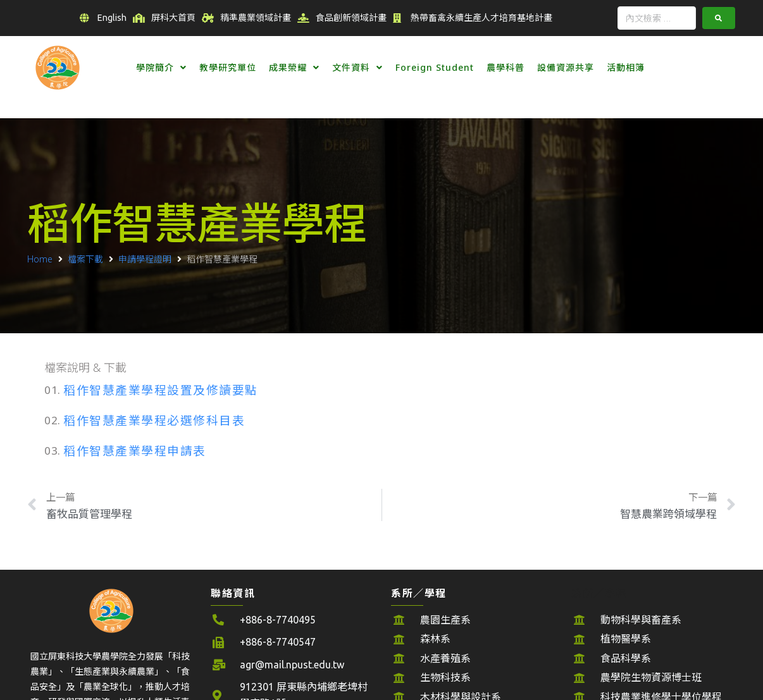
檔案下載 (85, 259)
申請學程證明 (145, 259)
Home (40, 259)
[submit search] (719, 18)
